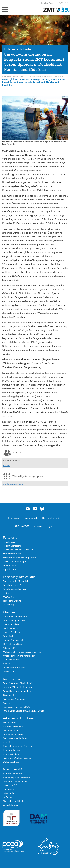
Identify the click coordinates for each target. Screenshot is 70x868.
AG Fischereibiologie (13, 484)
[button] (66, 3)
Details (6, 466)
